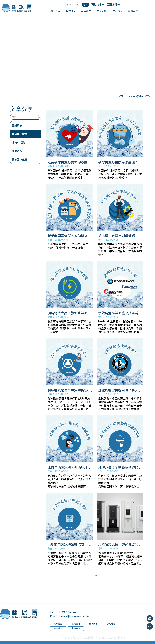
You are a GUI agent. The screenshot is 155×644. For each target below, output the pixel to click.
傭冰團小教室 (20, 160)
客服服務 (76, 629)
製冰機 (65, 638)
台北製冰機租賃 (117, 638)
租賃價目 (76, 624)
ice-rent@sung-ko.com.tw (74, 616)
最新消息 (17, 126)
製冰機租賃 (102, 638)
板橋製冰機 (89, 638)
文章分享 (131, 96)
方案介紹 (58, 624)
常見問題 (111, 624)
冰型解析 (17, 151)
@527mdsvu (69, 612)
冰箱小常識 (18, 143)
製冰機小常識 (20, 134)
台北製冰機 (76, 638)
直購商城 (93, 624)
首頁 (121, 96)
